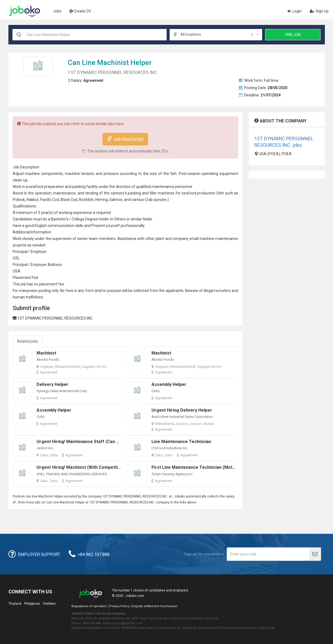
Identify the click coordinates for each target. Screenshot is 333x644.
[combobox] (216, 35)
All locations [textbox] (217, 34)
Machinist (113, 63)
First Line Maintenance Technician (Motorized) (199, 467)
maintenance (163, 187)
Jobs (57, 11)
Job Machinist (125, 139)
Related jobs (28, 341)
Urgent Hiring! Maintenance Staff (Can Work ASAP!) (89, 442)
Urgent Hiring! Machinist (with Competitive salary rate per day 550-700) (111, 467)
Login (295, 11)
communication (61, 226)
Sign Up (319, 11)
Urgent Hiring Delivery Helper (182, 410)
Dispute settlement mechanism (155, 606)
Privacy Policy (119, 606)
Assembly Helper (169, 384)
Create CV (80, 11)
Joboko (25, 11)
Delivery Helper (52, 384)
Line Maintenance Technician (181, 442)
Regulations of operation (89, 606)
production (206, 193)
